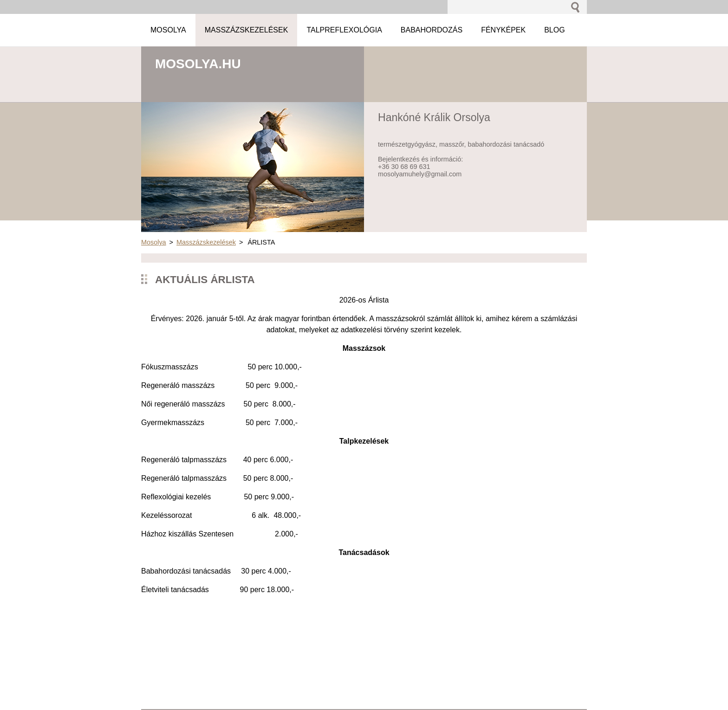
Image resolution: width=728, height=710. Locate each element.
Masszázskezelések (206, 242)
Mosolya (154, 242)
